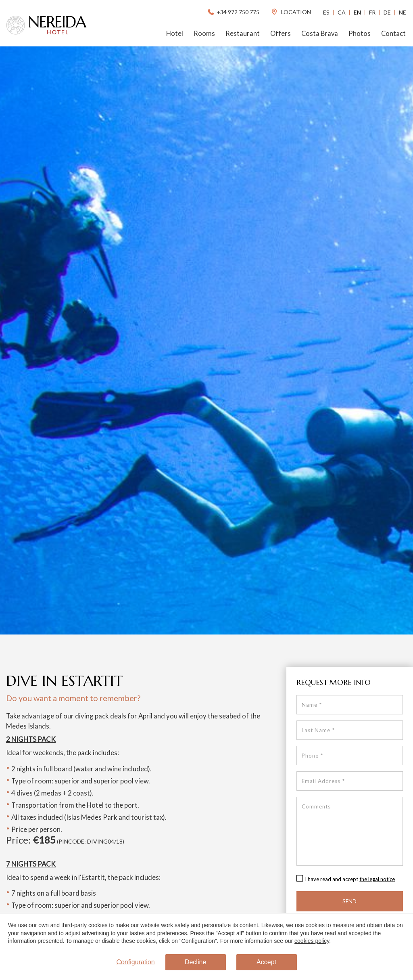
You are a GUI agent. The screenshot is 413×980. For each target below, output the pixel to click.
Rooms (204, 34)
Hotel (175, 34)
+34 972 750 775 (233, 12)
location (291, 12)
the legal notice (377, 879)
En (357, 12)
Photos (360, 34)
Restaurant (243, 34)
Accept (266, 962)
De (387, 12)
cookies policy (312, 941)
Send (349, 901)
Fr (372, 12)
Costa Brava (320, 34)
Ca (342, 12)
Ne (403, 12)
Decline (195, 962)
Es (326, 12)
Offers (281, 34)
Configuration (135, 962)
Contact (393, 34)
